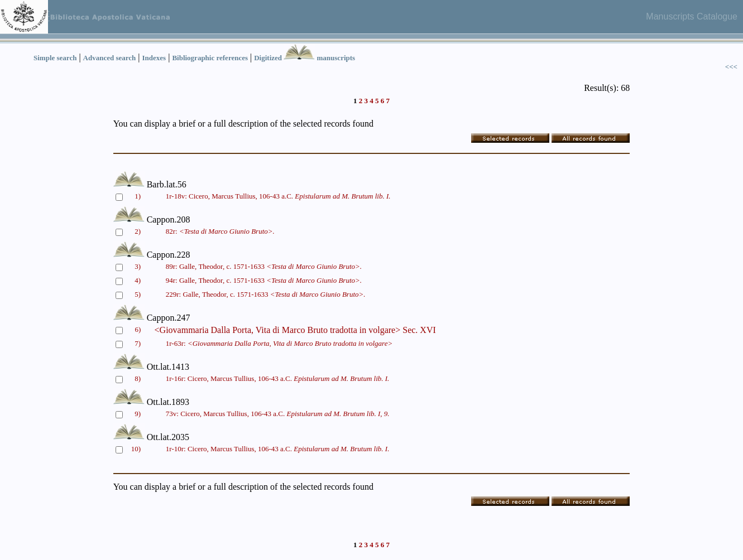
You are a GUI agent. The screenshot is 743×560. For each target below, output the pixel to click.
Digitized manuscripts (305, 58)
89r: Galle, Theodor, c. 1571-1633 (264, 266)
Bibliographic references (210, 58)
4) (138, 280)
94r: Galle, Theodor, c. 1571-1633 (264, 280)
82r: (220, 231)
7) (138, 343)
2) (138, 231)
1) (138, 196)
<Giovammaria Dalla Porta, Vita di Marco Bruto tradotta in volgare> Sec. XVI (295, 330)
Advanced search (110, 58)
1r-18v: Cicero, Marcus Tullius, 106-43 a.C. (278, 196)
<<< (731, 67)
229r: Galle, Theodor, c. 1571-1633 (266, 294)
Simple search (55, 58)
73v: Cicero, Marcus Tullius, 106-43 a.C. (278, 414)
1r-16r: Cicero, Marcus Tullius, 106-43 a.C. (278, 378)
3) (138, 266)
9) (138, 414)
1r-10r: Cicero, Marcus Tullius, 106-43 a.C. (278, 449)
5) (138, 294)
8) (138, 378)
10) (136, 449)
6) (138, 329)
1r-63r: (279, 343)
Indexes (154, 58)
